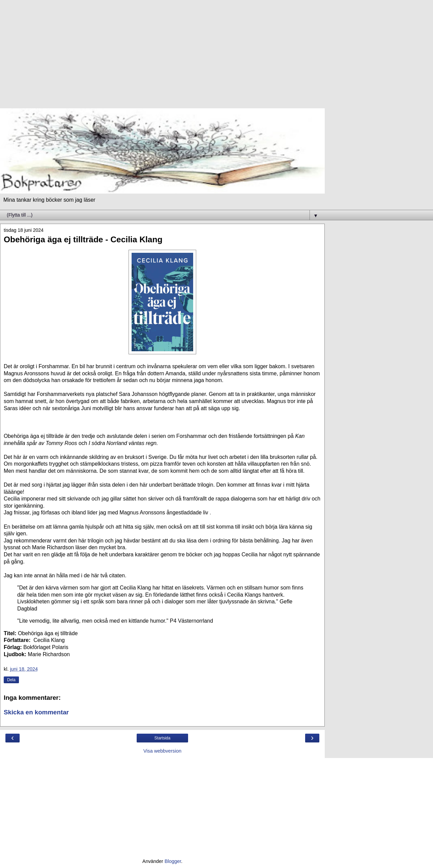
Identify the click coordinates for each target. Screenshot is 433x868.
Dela (11, 680)
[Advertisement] (162, 58)
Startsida (162, 738)
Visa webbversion (163, 751)
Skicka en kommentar (36, 712)
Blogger (173, 861)
